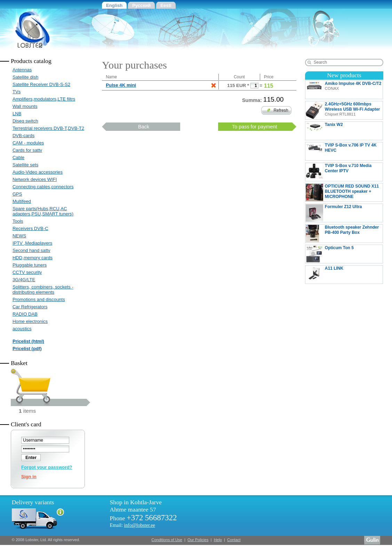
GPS (17, 194)
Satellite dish (25, 77)
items (27, 411)
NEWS (19, 236)
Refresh (278, 110)
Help (218, 540)
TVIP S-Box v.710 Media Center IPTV (339, 172)
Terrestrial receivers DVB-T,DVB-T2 (48, 128)
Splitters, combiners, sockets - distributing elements (43, 290)
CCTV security (27, 272)
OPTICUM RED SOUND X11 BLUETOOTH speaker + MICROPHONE (342, 192)
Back (144, 127)
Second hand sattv (31, 250)
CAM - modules (28, 143)
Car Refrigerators (30, 307)
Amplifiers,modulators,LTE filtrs (44, 99)
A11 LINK (342, 275)
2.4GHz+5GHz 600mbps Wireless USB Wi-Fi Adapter (343, 110)
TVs (17, 92)
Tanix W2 (336, 131)
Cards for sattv (27, 150)
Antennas (22, 70)
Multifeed (22, 201)
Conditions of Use (167, 540)
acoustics (22, 329)
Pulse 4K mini (121, 85)
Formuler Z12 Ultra (344, 213)
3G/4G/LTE (24, 280)
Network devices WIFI (35, 179)
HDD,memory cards (33, 258)
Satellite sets (25, 165)
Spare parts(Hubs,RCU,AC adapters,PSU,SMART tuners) (43, 211)
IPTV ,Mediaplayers (32, 243)
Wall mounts (25, 106)
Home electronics (30, 321)
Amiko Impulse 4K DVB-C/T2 (344, 90)
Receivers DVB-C (30, 228)
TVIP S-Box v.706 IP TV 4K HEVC (344, 151)
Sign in (29, 477)
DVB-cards (23, 136)
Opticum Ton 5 (341, 254)
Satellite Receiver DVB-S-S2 (41, 84)
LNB (17, 114)
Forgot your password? (47, 467)
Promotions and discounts (39, 299)
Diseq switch (25, 121)
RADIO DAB (25, 314)
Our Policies (198, 540)
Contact (234, 540)
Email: (133, 525)
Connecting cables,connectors (43, 187)
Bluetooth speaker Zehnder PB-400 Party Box (342, 234)
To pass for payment (255, 127)
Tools (18, 221)
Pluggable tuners (30, 265)
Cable (18, 157)
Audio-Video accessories (38, 172)
